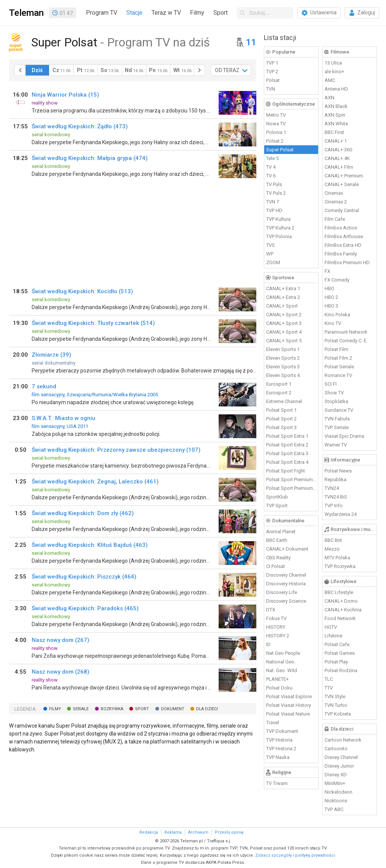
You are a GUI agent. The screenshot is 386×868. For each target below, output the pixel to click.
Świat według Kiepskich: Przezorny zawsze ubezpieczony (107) (116, 450)
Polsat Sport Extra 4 (287, 462)
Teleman (26, 13)
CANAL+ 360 (338, 150)
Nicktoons (336, 801)
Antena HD (336, 89)
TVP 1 (272, 63)
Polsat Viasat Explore (289, 696)
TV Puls (274, 184)
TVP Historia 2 (281, 749)
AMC (330, 80)
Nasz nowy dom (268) (61, 672)
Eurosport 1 (279, 384)
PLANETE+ (277, 679)
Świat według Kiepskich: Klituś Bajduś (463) (90, 545)
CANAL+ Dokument (287, 549)
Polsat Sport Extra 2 (287, 445)
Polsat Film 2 (338, 358)
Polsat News (338, 471)
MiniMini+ (335, 783)
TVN (271, 89)
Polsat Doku (279, 688)
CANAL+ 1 (336, 141)
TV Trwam (277, 783)
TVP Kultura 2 (280, 228)
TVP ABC (334, 809)
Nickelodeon (339, 792)
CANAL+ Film (339, 167)
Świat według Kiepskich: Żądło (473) (80, 126)
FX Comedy (337, 280)
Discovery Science (286, 601)
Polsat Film (336, 349)
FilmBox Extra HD (343, 245)
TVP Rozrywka (340, 566)
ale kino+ (334, 72)
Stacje (134, 13)
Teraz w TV (166, 13)
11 (251, 42)
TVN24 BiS (336, 497)
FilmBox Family (341, 254)
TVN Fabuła (337, 419)
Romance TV (338, 375)
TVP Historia (279, 740)
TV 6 (271, 176)
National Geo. (281, 662)
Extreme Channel (284, 401)
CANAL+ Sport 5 (284, 341)
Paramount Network (346, 332)
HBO (329, 289)
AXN (329, 98)
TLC (329, 679)
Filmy (197, 13)
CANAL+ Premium (344, 176)
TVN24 (332, 488)
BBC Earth (277, 540)
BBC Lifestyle (339, 592)
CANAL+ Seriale (342, 184)
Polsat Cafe (337, 644)
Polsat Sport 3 (281, 427)
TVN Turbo (336, 705)
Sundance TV (339, 410)
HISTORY (276, 627)
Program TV (102, 13)
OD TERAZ (227, 70)
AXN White (336, 124)
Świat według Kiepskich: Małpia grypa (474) (90, 158)
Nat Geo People (283, 653)
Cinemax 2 (336, 202)
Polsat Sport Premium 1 (291, 479)
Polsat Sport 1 (281, 410)
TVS (270, 245)
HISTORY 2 (278, 636)
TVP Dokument (282, 731)
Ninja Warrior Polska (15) (65, 95)
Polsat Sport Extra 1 (287, 436)
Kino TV (333, 323)
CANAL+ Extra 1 (283, 289)
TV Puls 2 (276, 193)
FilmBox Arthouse (344, 236)
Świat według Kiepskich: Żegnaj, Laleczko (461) (95, 482)
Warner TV (336, 445)
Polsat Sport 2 (281, 419)
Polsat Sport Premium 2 (291, 488)
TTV (329, 688)
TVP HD (274, 210)
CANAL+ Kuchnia (343, 610)
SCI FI (331, 384)
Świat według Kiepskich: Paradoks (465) (85, 608)
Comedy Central (342, 210)
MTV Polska (337, 558)
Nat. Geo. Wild (282, 670)
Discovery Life (282, 592)
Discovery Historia (286, 584)
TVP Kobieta (338, 714)
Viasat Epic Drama (344, 436)
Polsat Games (340, 653)
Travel (273, 723)
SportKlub (277, 497)
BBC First (334, 132)
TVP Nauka (278, 757)
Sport (221, 13)
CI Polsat (276, 566)
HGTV (331, 627)
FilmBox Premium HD (347, 262)
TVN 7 (273, 202)
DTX (271, 610)
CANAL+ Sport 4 (284, 332)
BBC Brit (333, 540)
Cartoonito (336, 749)
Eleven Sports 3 (283, 367)
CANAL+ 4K (337, 158)
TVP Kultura (278, 219)
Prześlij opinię (229, 832)
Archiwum (198, 832)
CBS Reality (278, 558)
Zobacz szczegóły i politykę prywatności (295, 855)
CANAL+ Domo (341, 601)
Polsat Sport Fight (286, 471)
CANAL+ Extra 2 (283, 297)
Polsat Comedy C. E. (346, 341)
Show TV (334, 393)
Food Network (340, 618)
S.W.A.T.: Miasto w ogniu (64, 418)
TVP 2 (272, 72)
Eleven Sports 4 (283, 375)
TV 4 (271, 167)
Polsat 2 (275, 141)
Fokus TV (276, 618)
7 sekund (44, 386)
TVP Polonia (279, 236)
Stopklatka (336, 401)
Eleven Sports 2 (283, 358)
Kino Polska (337, 315)
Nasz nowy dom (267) (61, 640)
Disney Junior (339, 766)
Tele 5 (272, 158)
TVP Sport (277, 506)
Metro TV (276, 115)
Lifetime (333, 636)
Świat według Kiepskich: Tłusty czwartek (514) (93, 323)
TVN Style (335, 696)
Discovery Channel (286, 575)
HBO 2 (331, 297)
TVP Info (334, 506)
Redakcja (149, 832)
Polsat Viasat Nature (288, 714)
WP (270, 254)
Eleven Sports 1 (283, 349)
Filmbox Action (341, 228)
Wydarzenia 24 (341, 514)
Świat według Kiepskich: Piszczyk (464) (84, 577)
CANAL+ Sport (282, 306)
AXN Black (336, 106)
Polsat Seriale (339, 367)
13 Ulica (333, 63)
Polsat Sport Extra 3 (287, 453)
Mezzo (332, 549)
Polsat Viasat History (289, 705)
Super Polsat (280, 150)
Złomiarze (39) (51, 355)
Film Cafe (335, 219)
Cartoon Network (343, 740)
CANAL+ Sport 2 (284, 315)
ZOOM (273, 262)
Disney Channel (341, 757)
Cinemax (334, 193)
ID (268, 644)
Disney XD (336, 775)
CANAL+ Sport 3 (284, 323)
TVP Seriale (337, 427)
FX (327, 271)
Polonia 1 (276, 132)
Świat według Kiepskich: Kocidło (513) (82, 291)
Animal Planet (281, 532)
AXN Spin (335, 115)
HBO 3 (331, 306)
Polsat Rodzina (341, 670)
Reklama (173, 832)
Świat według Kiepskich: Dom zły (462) (83, 513)
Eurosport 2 (279, 393)
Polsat (273, 80)
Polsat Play (336, 662)
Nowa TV (276, 124)
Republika (335, 479)
